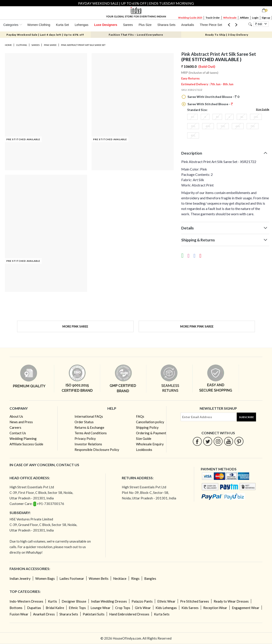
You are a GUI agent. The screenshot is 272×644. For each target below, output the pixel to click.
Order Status (84, 422)
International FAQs (89, 416)
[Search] (250, 24)
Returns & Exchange (89, 427)
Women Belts (99, 578)
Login (255, 18)
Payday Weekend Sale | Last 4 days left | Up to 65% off (45, 35)
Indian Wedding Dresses (109, 601)
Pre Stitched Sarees (195, 601)
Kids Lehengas (166, 608)
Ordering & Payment (151, 433)
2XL (256, 117)
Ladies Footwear (72, 578)
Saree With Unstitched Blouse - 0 (213, 97)
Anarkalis (188, 25)
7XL (253, 126)
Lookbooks (144, 450)
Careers (15, 427)
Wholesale (230, 18)
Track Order (213, 18)
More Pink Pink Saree (197, 326)
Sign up (266, 18)
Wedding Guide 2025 (190, 18)
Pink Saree (50, 45)
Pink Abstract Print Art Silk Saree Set (83, 45)
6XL (238, 126)
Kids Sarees (190, 608)
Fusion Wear (19, 614)
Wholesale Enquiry (150, 444)
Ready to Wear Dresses (231, 601)
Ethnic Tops (77, 608)
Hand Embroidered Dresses (129, 614)
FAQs (140, 416)
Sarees (128, 25)
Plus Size (145, 25)
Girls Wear (143, 608)
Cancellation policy (150, 422)
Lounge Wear (101, 608)
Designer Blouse (74, 601)
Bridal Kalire (55, 608)
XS (192, 117)
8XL (193, 135)
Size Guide (263, 109)
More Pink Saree (75, 326)
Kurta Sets (162, 614)
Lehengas (82, 25)
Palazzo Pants (142, 601)
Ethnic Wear (166, 601)
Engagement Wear (246, 608)
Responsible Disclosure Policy (97, 450)
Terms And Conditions (91, 433)
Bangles (150, 578)
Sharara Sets (166, 25)
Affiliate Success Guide (26, 444)
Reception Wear (215, 608)
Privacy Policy (85, 438)
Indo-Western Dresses (26, 601)
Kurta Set (62, 25)
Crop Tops (123, 608)
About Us (16, 416)
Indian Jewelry (20, 578)
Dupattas (34, 608)
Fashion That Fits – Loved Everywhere (136, 35)
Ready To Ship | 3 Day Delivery (227, 35)
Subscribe (246, 417)
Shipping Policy (147, 427)
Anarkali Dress (44, 614)
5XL (223, 126)
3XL (193, 126)
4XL (208, 126)
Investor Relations (88, 444)
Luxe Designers (106, 25)
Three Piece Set (211, 25)
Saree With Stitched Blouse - (210, 104)
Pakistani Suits (94, 614)
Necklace (120, 578)
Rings (135, 578)
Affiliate (244, 18)
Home (8, 45)
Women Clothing (39, 25)
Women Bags (45, 578)
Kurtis (52, 601)
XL (242, 117)
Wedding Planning (23, 438)
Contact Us (18, 433)
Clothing (22, 45)
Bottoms (16, 608)
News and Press (21, 422)
